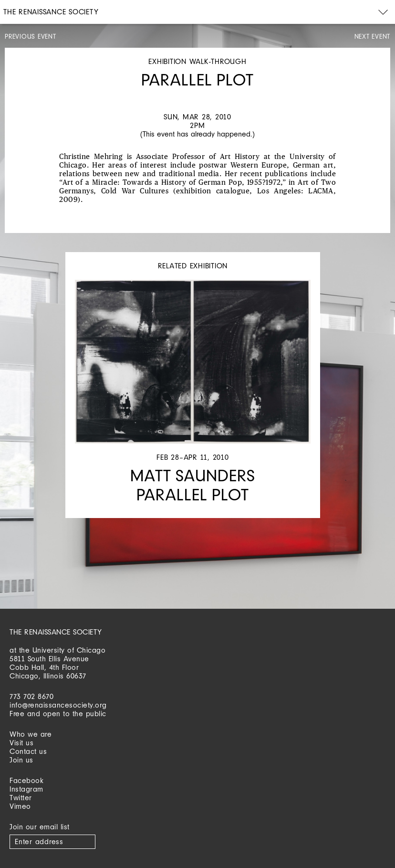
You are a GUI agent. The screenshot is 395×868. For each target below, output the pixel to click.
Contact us (28, 751)
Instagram (26, 789)
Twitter (21, 798)
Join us (21, 760)
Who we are (31, 734)
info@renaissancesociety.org (58, 705)
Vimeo (20, 806)
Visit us (21, 743)
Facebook (26, 780)
